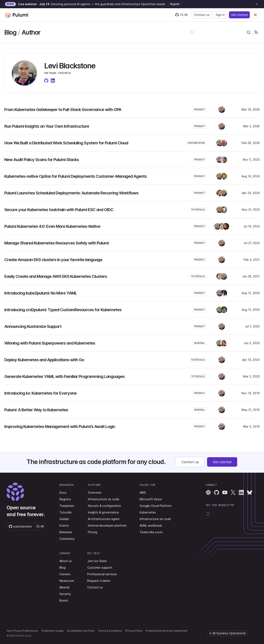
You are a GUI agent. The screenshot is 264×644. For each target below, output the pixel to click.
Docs (63, 493)
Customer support (100, 567)
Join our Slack (97, 561)
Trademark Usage (52, 631)
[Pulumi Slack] (208, 492)
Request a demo (99, 581)
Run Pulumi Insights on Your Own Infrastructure (47, 126)
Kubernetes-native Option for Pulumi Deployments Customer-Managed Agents (75, 176)
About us (66, 561)
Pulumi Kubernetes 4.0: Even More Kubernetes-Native (52, 226)
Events (64, 525)
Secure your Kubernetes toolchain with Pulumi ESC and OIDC (59, 210)
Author (31, 32)
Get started (239, 15)
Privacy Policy (134, 631)
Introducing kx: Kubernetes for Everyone (40, 393)
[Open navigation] (255, 15)
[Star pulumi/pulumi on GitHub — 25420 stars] (182, 15)
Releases (66, 532)
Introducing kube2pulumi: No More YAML (41, 293)
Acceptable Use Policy (81, 631)
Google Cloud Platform (156, 506)
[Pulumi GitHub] (217, 492)
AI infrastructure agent (104, 519)
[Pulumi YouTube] (225, 492)
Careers (65, 574)
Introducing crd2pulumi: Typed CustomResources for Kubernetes (63, 310)
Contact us (202, 15)
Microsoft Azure (151, 499)
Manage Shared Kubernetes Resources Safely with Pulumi (57, 243)
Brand (64, 600)
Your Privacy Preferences (22, 631)
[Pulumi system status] (228, 633)
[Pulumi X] (233, 492)
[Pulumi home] (16, 15)
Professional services (102, 574)
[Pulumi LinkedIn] (241, 492)
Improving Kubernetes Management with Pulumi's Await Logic (60, 427)
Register (175, 4)
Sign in (220, 15)
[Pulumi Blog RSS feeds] (256, 32)
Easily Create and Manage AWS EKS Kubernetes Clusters (56, 276)
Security (65, 594)
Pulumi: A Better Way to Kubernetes (36, 410)
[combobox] (249, 32)
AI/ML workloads (151, 525)
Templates (67, 506)
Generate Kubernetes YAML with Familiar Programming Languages (64, 376)
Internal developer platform (107, 525)
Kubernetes (148, 512)
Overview (94, 493)
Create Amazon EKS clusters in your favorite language (53, 260)
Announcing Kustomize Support (33, 326)
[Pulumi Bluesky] (250, 492)
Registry (65, 499)
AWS (143, 493)
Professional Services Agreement (167, 631)
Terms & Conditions (110, 631)
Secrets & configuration (104, 506)
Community (67, 539)
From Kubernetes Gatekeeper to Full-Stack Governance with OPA (63, 110)
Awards (64, 587)
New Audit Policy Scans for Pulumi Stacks (42, 160)
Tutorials (65, 512)
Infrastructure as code (104, 499)
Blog (10, 32)
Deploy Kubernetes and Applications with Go (44, 360)
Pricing (93, 532)
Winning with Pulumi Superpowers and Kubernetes (50, 343)
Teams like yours (151, 532)
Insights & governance (103, 512)
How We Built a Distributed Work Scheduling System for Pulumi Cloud (66, 143)
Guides (64, 519)
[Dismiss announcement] (257, 4)
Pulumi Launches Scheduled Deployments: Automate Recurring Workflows (71, 193)
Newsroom (67, 581)
